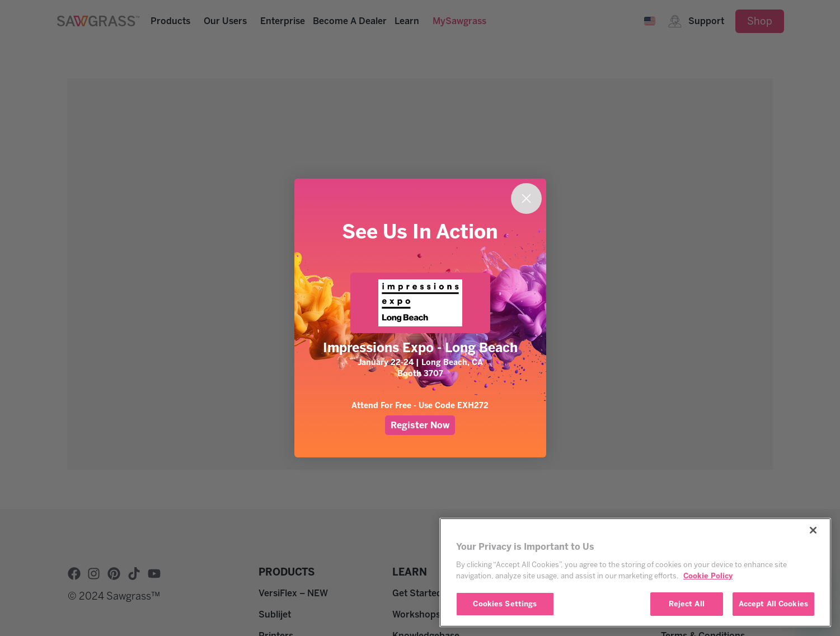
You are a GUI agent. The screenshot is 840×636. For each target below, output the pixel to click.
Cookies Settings (505, 604)
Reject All (687, 604)
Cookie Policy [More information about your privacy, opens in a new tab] (708, 576)
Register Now (420, 425)
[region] (635, 572)
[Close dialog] (526, 198)
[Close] (813, 530)
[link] (420, 303)
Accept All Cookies (773, 604)
